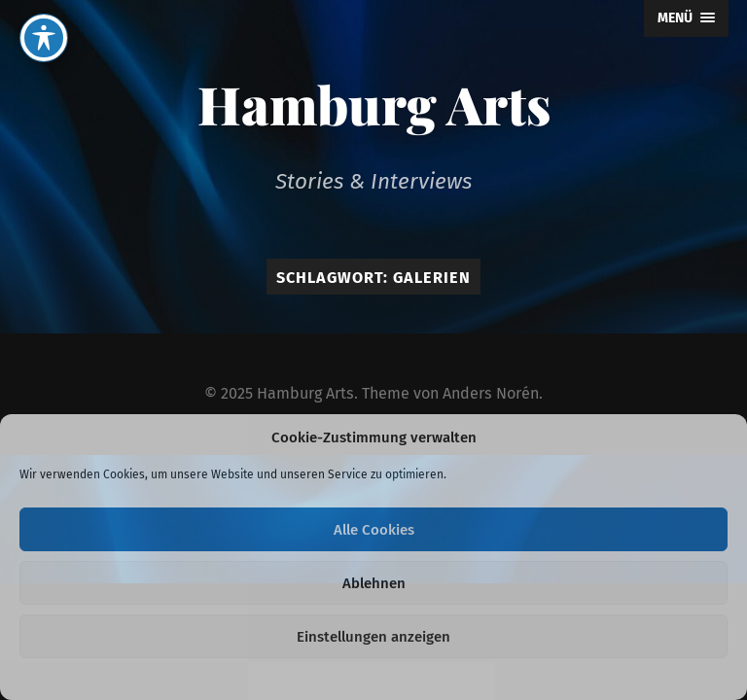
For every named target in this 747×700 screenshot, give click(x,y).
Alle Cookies (374, 530)
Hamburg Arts (374, 104)
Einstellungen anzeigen (373, 637)
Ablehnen (374, 583)
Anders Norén (491, 393)
